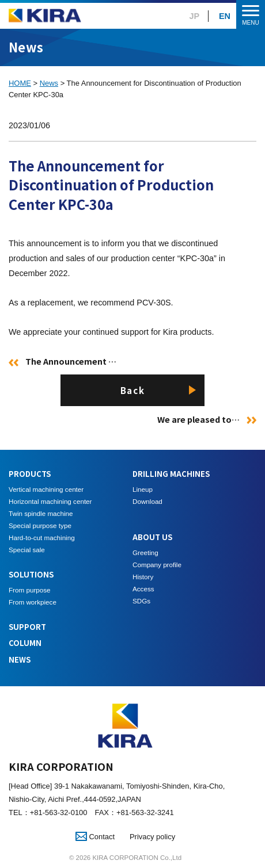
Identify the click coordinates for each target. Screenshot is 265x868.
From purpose (30, 590)
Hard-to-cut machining (42, 538)
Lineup (143, 489)
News (49, 83)
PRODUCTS (30, 474)
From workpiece (33, 602)
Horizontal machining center (50, 501)
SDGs (141, 601)
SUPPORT (27, 627)
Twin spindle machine (41, 513)
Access (143, 589)
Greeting (145, 552)
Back (132, 390)
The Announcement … (71, 361)
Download (147, 501)
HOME (20, 83)
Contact (95, 837)
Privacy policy (152, 837)
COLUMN (25, 643)
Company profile (157, 565)
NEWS (20, 659)
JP (195, 16)
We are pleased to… (198, 419)
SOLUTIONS (31, 574)
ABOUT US (152, 537)
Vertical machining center (46, 489)
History (143, 577)
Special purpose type (40, 525)
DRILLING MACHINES (171, 474)
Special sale (27, 550)
